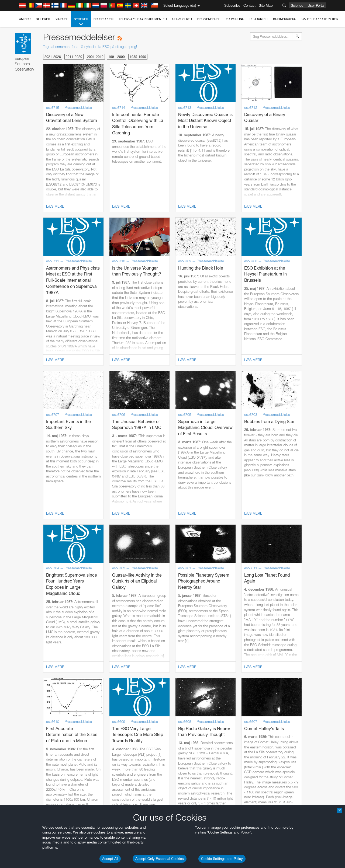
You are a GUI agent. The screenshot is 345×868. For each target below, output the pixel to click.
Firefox (21, 685)
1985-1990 (138, 57)
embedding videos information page (309, 586)
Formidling (235, 19)
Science (297, 5)
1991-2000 (117, 57)
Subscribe (232, 5)
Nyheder (81, 22)
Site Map (266, 5)
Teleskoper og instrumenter (143, 19)
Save (17, 769)
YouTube (12, 581)
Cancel (44, 769)
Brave (21, 670)
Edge (20, 680)
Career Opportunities (320, 19)
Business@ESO (285, 19)
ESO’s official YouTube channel (127, 581)
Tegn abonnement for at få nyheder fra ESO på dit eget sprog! (90, 47)
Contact (249, 5)
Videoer (62, 19)
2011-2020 (74, 57)
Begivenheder (209, 19)
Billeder (43, 19)
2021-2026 (53, 57)
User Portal (316, 5)
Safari (20, 690)
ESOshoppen (103, 19)
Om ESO (25, 19)
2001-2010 (95, 57)
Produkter (259, 19)
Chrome (22, 675)
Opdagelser (182, 19)
